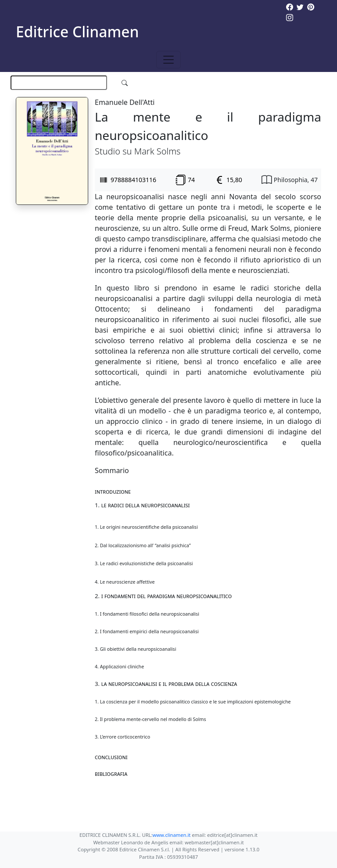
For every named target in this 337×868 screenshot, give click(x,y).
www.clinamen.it (171, 835)
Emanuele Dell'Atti (125, 102)
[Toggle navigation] (168, 60)
